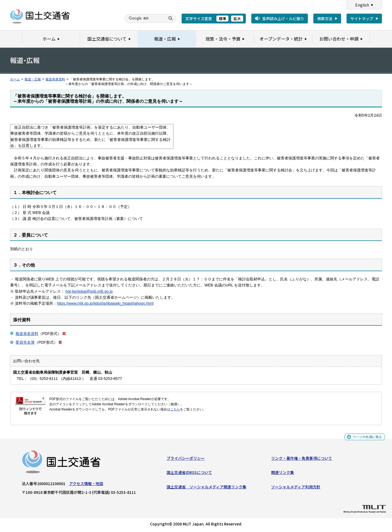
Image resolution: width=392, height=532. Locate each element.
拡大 (237, 19)
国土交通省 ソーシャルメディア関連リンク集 (206, 488)
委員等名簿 (25, 342)
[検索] (144, 19)
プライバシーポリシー (186, 460)
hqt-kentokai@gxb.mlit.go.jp (89, 291)
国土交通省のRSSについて (189, 474)
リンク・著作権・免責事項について (302, 460)
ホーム (15, 79)
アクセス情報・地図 (86, 485)
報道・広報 (33, 79)
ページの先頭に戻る (365, 440)
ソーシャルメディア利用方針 (296, 488)
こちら (175, 409)
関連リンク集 (283, 474)
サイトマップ (362, 19)
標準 (222, 19)
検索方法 (325, 19)
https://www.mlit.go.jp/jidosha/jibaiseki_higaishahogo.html (105, 303)
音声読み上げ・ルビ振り (283, 19)
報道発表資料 (55, 79)
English (362, 5)
